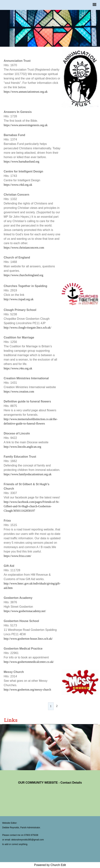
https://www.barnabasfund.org (21, 162)
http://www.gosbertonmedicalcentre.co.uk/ (29, 662)
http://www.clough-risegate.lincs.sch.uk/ (27, 328)
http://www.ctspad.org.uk (19, 299)
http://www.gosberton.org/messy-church (27, 690)
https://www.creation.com (19, 392)
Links (11, 720)
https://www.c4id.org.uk (18, 185)
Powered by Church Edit (50, 865)
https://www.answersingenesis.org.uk (26, 125)
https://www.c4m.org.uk (18, 368)
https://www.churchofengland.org (23, 275)
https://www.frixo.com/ (17, 556)
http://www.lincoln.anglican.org (22, 447)
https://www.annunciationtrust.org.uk (26, 92)
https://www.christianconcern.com (24, 248)
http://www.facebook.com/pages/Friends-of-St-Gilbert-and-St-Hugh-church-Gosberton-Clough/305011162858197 (31, 506)
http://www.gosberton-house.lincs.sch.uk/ (28, 639)
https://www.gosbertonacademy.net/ (25, 611)
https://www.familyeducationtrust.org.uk (28, 474)
